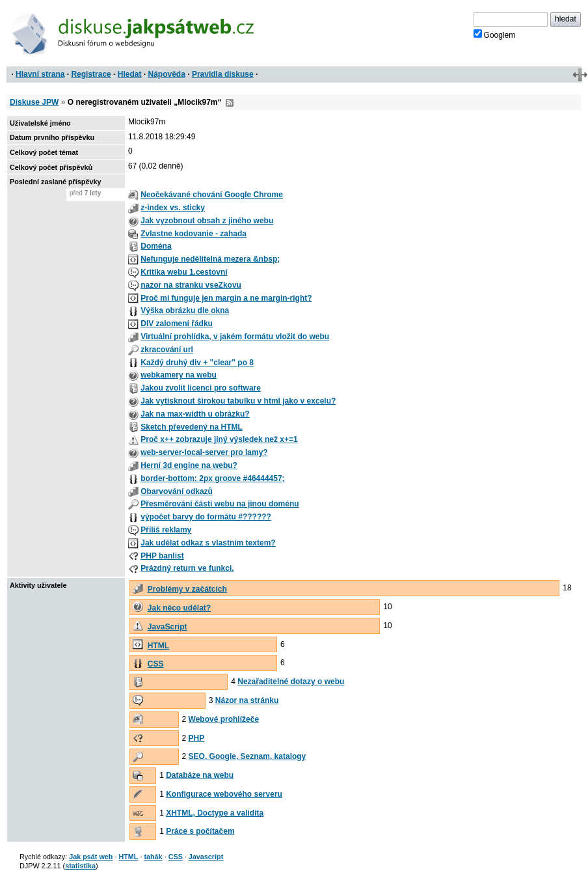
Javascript (206, 857)
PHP (197, 738)
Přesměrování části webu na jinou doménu (220, 504)
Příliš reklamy (166, 530)
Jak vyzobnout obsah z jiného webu (207, 221)
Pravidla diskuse (223, 74)
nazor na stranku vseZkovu (191, 285)
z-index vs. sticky (173, 208)
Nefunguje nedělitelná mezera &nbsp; (210, 259)
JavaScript (167, 627)
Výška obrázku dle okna (185, 310)
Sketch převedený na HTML (192, 427)
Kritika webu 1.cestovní (184, 272)
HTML (158, 646)
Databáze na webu (200, 775)
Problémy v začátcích (187, 589)
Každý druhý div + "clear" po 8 (197, 363)
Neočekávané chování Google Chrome (212, 195)
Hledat (130, 74)
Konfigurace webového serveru (224, 794)
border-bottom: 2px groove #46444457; (212, 478)
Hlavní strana (40, 74)
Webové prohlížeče (224, 719)
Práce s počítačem (200, 831)
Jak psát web (91, 857)
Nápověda (167, 74)
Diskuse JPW (34, 102)
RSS (230, 103)
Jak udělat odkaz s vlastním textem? (208, 543)
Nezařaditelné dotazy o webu (291, 682)
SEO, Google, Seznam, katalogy (247, 756)
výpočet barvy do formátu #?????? (206, 517)
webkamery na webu (179, 375)
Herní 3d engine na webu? (189, 465)
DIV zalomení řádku (177, 324)
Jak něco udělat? (179, 608)
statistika (80, 866)
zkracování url (167, 350)
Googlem (495, 34)
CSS (156, 664)
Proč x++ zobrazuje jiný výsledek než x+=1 (219, 439)
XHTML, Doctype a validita (215, 813)
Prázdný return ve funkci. (187, 568)
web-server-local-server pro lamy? (204, 452)
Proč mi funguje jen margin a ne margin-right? (226, 298)
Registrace (91, 74)
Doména (156, 246)
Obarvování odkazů (177, 491)
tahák (153, 857)
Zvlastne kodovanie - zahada (194, 234)
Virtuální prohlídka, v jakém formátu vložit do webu (235, 337)
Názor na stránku (247, 700)
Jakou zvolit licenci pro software (201, 388)
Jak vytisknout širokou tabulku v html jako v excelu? (238, 401)
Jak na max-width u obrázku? (195, 414)
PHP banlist (162, 556)
